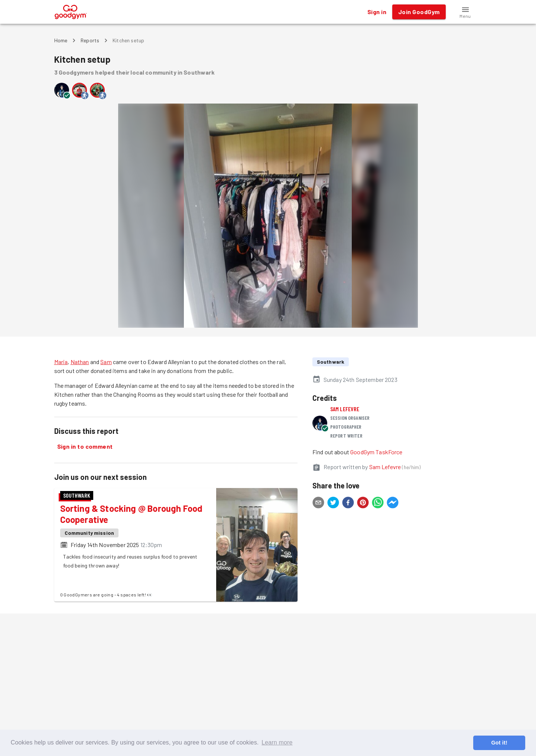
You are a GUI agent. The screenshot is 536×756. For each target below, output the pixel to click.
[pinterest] (363, 504)
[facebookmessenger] (393, 504)
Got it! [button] (499, 743)
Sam (106, 362)
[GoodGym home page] (71, 11)
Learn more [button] (277, 742)
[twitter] (333, 504)
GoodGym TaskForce (376, 452)
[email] (318, 504)
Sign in (377, 12)
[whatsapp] (378, 504)
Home (61, 40)
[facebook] (348, 504)
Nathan (80, 362)
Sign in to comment (85, 446)
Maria (61, 362)
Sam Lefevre (345, 409)
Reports (90, 40)
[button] (465, 12)
